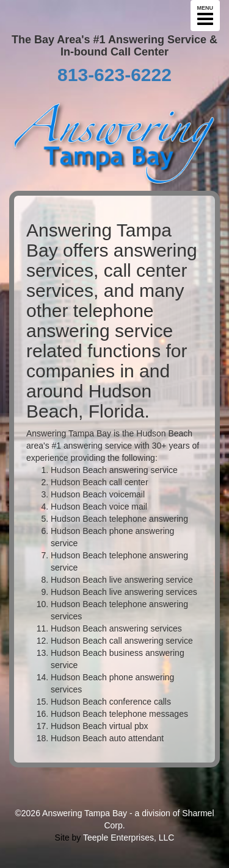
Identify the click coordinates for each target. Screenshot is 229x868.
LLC (167, 838)
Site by (68, 838)
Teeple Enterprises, (120, 838)
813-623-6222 (114, 75)
